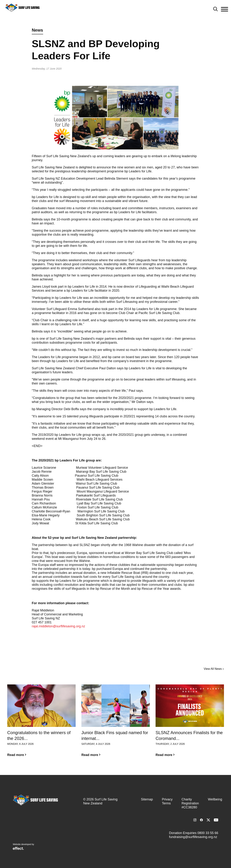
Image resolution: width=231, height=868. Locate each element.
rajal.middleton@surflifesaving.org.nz (58, 626)
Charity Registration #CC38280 (190, 803)
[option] (41, 723)
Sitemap (147, 799)
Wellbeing (215, 799)
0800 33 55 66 (208, 833)
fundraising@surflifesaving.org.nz (193, 837)
